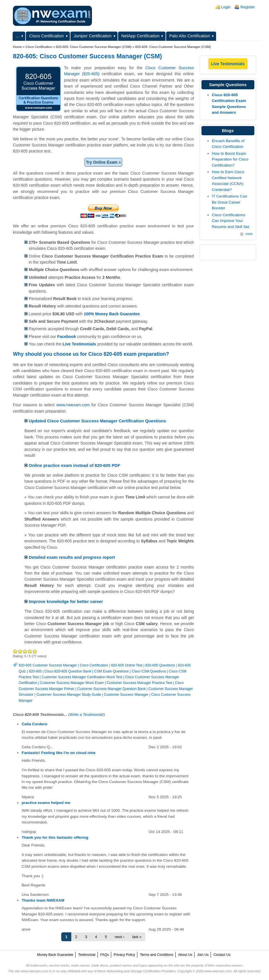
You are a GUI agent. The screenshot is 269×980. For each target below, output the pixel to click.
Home (17, 47)
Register (248, 7)
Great (30, 651)
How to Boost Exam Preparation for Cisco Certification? (230, 159)
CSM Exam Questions (112, 671)
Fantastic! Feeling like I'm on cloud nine (58, 753)
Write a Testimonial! (87, 715)
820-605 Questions (160, 665)
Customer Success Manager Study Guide (69, 695)
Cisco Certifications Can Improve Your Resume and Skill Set (230, 221)
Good (25, 651)
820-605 (35, 671)
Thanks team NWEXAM (43, 900)
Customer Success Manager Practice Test (139, 683)
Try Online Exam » (103, 162)
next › (120, 937)
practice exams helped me (46, 803)
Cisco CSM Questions (149, 671)
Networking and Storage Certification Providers (141, 971)
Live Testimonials (79, 344)
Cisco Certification (47, 36)
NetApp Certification (140, 36)
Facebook (67, 337)
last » (137, 937)
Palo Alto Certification (190, 36)
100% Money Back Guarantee (112, 314)
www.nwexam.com (73, 405)
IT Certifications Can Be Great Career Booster (229, 202)
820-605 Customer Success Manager (48, 665)
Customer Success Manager (126, 695)
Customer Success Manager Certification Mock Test (82, 677)
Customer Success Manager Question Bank (112, 689)
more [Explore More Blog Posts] (249, 234)
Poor (15, 651)
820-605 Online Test (127, 665)
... (18, 36)
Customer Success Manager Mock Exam (72, 683)
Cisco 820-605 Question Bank (68, 671)
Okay (20, 651)
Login (226, 7)
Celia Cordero (34, 724)
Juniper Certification (93, 36)
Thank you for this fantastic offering (55, 837)
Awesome (35, 651)
